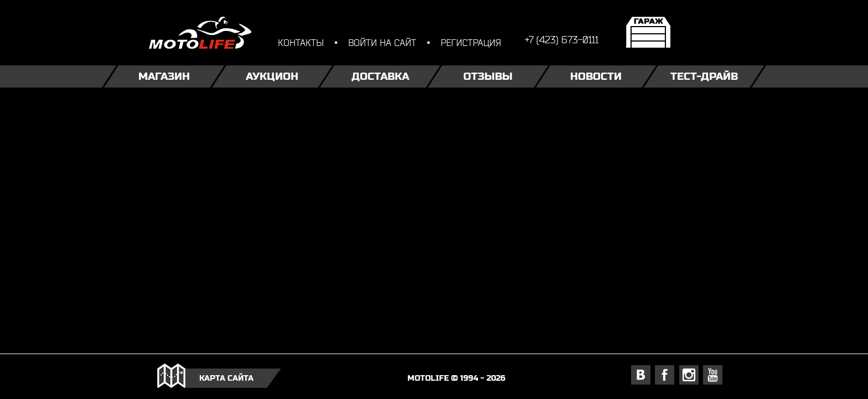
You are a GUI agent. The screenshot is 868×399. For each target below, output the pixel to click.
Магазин (164, 76)
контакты (301, 42)
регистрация (471, 42)
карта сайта (226, 378)
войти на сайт (382, 42)
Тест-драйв (704, 76)
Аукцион (272, 76)
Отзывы (488, 76)
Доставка (380, 76)
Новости (596, 76)
